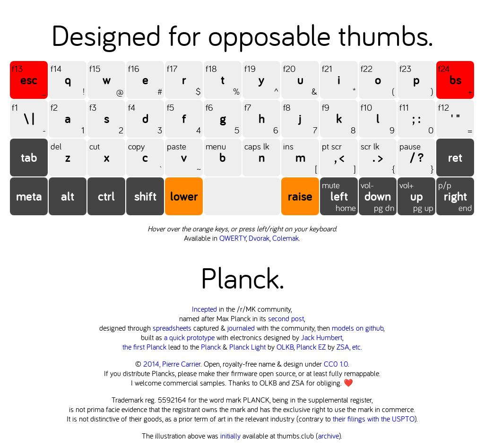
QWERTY (233, 238)
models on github (358, 328)
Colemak (285, 238)
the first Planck (144, 347)
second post (286, 318)
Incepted (204, 309)
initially (230, 436)
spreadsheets (172, 328)
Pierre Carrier (181, 364)
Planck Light (247, 347)
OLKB (285, 347)
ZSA (343, 347)
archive (328, 436)
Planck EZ (311, 347)
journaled (241, 328)
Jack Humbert (322, 337)
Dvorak (259, 238)
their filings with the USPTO (374, 419)
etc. (357, 347)
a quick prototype (189, 337)
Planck (211, 347)
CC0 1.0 (336, 364)
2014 (151, 364)
